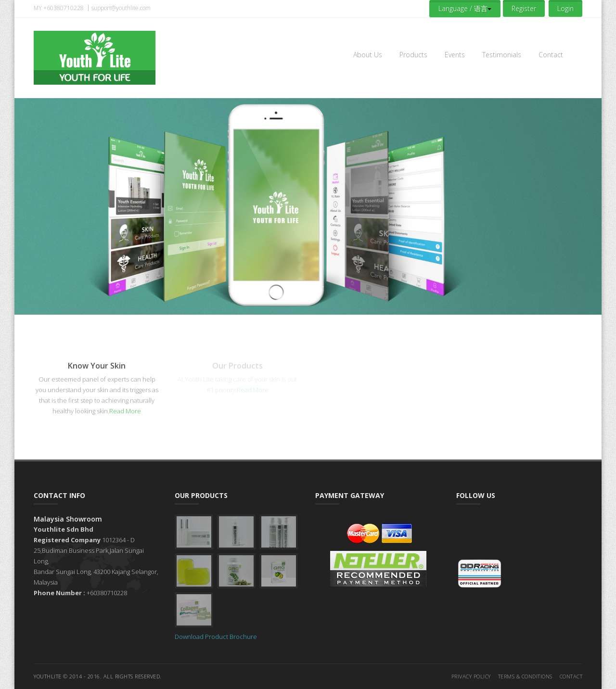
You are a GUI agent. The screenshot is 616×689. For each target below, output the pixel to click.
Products (413, 55)
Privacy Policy (471, 676)
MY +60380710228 (59, 8)
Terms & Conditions (525, 676)
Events (455, 55)
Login (565, 8)
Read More (125, 411)
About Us (368, 55)
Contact (551, 55)
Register (524, 8)
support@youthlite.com (121, 8)
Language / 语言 (465, 8)
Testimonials (502, 55)
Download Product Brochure (216, 637)
